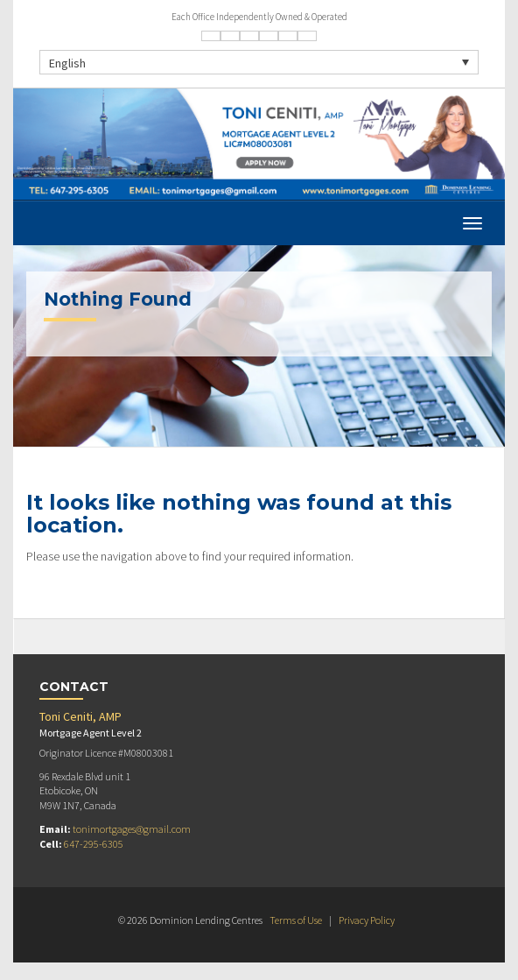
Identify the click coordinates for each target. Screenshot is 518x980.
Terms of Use (296, 920)
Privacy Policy (367, 920)
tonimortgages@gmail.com (132, 829)
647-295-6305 (94, 844)
